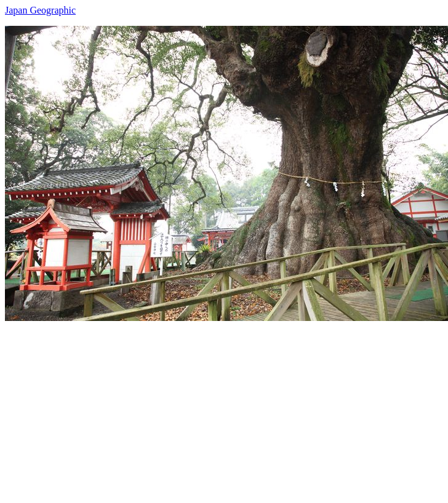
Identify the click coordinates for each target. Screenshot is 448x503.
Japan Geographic (40, 10)
